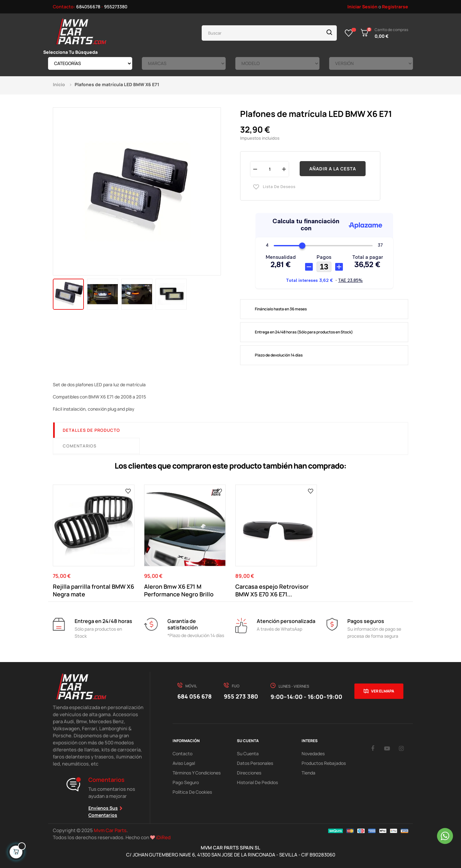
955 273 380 (241, 696)
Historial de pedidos (257, 782)
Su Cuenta (248, 753)
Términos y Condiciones (197, 773)
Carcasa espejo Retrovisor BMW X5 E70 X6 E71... (272, 590)
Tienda (308, 773)
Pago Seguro (186, 782)
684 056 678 (194, 696)
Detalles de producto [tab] (91, 430)
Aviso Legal (184, 763)
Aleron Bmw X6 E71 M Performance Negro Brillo (179, 590)
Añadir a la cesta (333, 169)
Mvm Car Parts (110, 830)
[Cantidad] (270, 169)
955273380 (116, 7)
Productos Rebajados (324, 763)
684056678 (88, 7)
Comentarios (80, 446)
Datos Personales (255, 763)
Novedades (313, 753)
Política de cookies (192, 792)
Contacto (182, 753)
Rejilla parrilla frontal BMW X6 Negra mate (93, 590)
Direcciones (249, 773)
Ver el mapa (383, 691)
